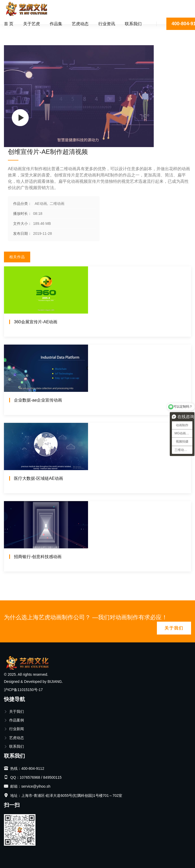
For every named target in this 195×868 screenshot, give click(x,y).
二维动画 (50, 30)
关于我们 (174, 628)
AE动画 (29, 30)
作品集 (56, 24)
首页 (12, 30)
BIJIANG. (55, 682)
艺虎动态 (80, 24)
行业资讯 (107, 24)
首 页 (9, 24)
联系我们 (133, 24)
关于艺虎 (32, 24)
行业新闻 (14, 729)
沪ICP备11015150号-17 (23, 690)
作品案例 (14, 720)
